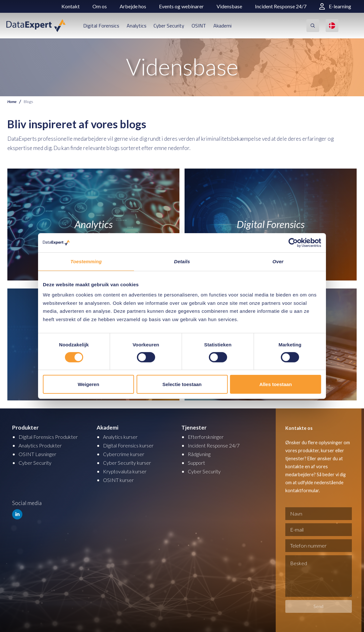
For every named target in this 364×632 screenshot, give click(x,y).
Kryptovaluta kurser (126, 471)
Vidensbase (229, 6)
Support (197, 463)
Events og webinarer (181, 6)
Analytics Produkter (42, 445)
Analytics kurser (122, 437)
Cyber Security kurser (129, 463)
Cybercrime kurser (125, 454)
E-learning (335, 6)
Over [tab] (278, 261)
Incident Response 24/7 (281, 6)
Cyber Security (169, 26)
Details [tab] (182, 261)
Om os (100, 6)
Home (12, 102)
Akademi (222, 26)
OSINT (199, 26)
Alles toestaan (276, 384)
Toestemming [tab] (86, 261)
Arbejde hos (133, 6)
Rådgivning (201, 454)
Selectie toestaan (182, 384)
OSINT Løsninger (39, 454)
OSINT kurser (119, 480)
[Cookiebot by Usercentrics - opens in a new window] (293, 243)
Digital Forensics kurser (131, 445)
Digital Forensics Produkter (51, 437)
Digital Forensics (101, 26)
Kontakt (71, 6)
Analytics (137, 26)
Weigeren (88, 384)
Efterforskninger (208, 437)
